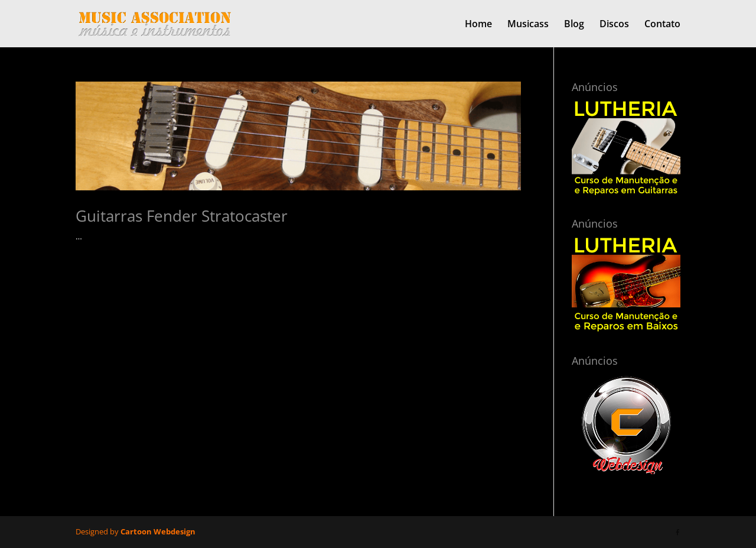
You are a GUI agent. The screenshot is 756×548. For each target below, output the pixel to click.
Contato (662, 25)
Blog (574, 25)
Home (478, 25)
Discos (614, 25)
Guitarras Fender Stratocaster (182, 216)
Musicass (528, 25)
